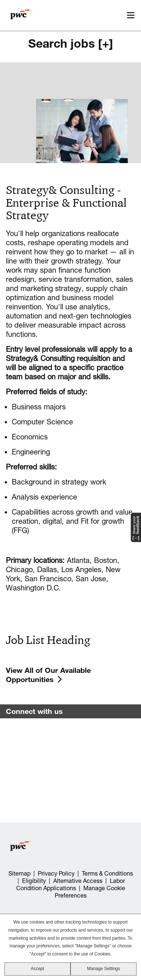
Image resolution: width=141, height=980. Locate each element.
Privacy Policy (56, 873)
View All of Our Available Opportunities (48, 675)
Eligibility (34, 881)
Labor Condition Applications (71, 884)
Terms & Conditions (107, 873)
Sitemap (19, 873)
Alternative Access (78, 881)
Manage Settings (104, 969)
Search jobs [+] (71, 43)
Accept (38, 969)
